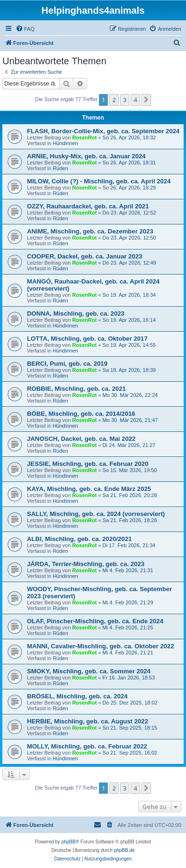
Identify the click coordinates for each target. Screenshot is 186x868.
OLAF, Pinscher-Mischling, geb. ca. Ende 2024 (95, 621)
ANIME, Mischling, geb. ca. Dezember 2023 (90, 231)
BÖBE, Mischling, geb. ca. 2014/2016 (81, 414)
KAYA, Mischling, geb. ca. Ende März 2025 (89, 489)
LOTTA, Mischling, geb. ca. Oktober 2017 (87, 339)
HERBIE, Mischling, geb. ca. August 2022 (88, 721)
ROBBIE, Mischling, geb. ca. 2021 (76, 389)
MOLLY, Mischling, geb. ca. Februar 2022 (87, 746)
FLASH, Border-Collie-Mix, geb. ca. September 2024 (103, 131)
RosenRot (84, 138)
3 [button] (125, 100)
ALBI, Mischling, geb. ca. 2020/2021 (79, 539)
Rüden (60, 168)
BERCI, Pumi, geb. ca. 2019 (67, 364)
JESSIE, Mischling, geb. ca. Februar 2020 (88, 464)
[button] (146, 100)
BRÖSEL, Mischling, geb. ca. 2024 (77, 696)
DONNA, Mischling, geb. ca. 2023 (76, 314)
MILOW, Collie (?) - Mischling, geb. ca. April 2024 (99, 181)
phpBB (69, 842)
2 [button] (114, 100)
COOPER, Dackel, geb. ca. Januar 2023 (84, 256)
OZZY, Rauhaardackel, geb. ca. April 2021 (88, 206)
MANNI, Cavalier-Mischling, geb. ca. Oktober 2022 (101, 646)
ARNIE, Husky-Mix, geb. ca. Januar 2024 (86, 156)
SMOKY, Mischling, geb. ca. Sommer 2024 (89, 671)
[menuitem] (25, 29)
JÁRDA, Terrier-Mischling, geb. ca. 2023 (86, 564)
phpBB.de (124, 850)
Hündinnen (65, 143)
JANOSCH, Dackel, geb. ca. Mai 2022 (81, 439)
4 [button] (135, 100)
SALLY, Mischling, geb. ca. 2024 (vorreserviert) (96, 514)
